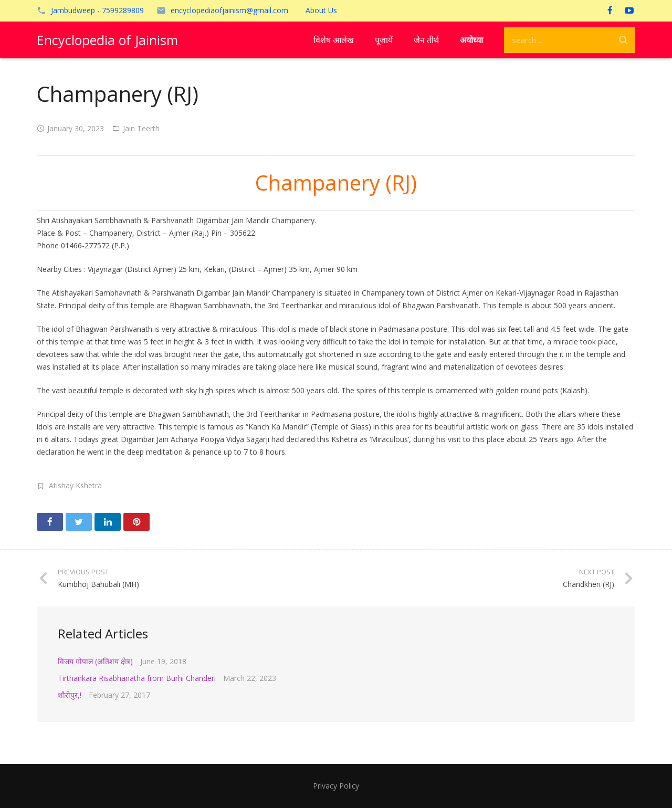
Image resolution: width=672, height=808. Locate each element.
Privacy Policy (336, 786)
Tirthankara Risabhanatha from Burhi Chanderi (137, 678)
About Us (321, 10)
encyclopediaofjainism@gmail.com (229, 10)
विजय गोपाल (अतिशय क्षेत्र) (95, 661)
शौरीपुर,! (70, 695)
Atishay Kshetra (75, 485)
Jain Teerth (141, 128)
